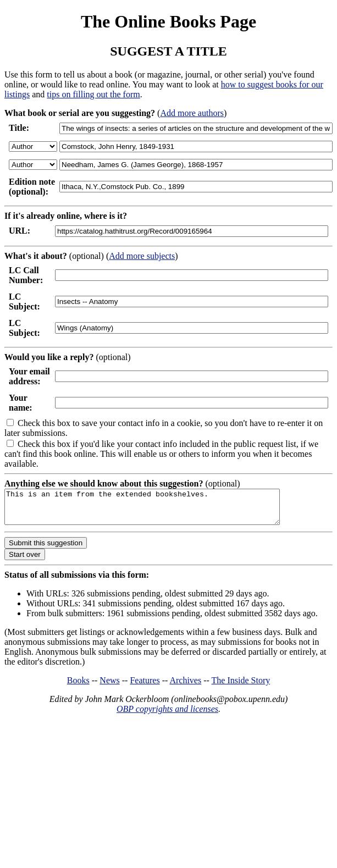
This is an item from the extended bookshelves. (159, 510)
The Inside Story (241, 687)
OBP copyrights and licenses (167, 715)
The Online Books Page (168, 21)
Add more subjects (142, 256)
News (109, 687)
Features (145, 687)
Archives (185, 687)
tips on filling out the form (93, 94)
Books (78, 687)
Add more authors (192, 113)
